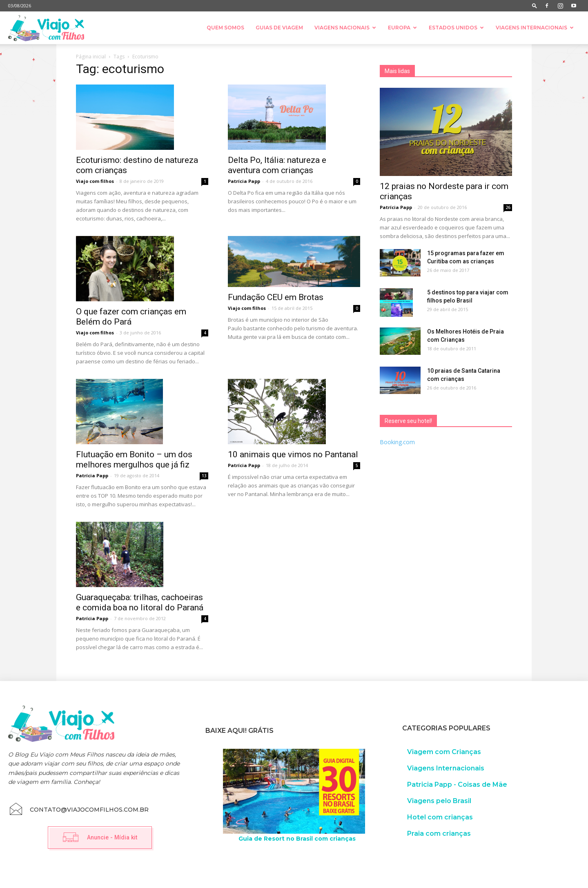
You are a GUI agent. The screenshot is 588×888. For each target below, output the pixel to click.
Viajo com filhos (95, 181)
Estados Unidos (456, 28)
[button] (535, 6)
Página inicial (91, 57)
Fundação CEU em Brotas (276, 297)
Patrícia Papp (244, 181)
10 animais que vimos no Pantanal (293, 454)
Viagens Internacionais (535, 28)
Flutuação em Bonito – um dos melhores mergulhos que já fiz (134, 460)
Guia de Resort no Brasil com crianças (297, 839)
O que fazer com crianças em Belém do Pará (131, 317)
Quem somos (225, 28)
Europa (402, 28)
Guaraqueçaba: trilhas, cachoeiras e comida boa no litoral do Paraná (140, 602)
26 (508, 207)
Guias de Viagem (279, 28)
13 (204, 476)
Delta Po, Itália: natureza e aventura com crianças (277, 165)
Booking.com (397, 442)
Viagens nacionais (345, 28)
